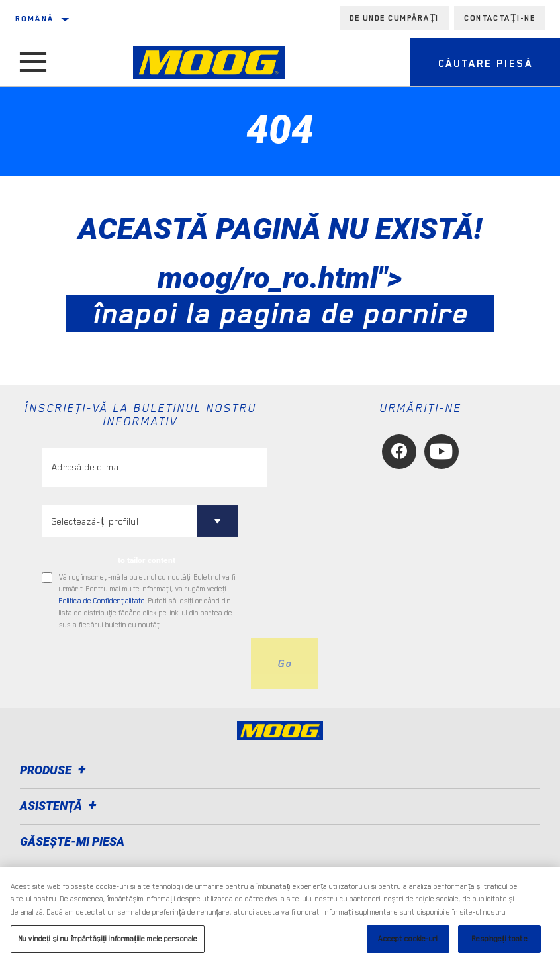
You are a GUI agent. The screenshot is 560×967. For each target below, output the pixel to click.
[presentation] (142, 664)
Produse (55, 770)
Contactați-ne (500, 18)
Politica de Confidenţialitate (102, 601)
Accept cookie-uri (408, 939)
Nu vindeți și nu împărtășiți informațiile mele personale (108, 939)
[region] (280, 917)
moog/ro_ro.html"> (280, 295)
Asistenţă (60, 806)
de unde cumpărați (395, 18)
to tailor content (147, 560)
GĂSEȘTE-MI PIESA (72, 841)
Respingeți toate (499, 939)
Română (34, 19)
